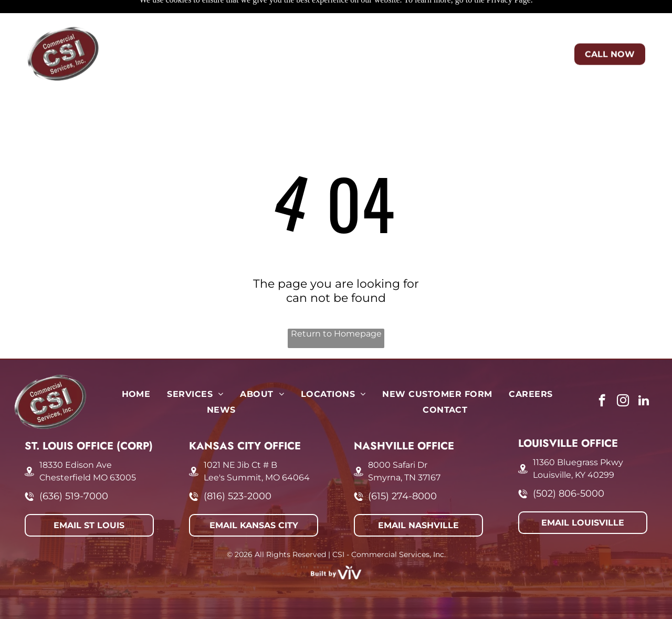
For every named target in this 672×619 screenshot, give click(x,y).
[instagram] (623, 375)
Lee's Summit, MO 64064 (257, 451)
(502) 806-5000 (569, 467)
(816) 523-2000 (238, 470)
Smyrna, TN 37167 (404, 451)
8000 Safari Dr (398, 439)
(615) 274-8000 (402, 470)
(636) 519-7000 (74, 470)
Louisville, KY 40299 (574, 449)
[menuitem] (163, 23)
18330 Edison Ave (76, 439)
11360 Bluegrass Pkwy (578, 436)
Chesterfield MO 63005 (88, 451)
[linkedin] (644, 375)
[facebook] (602, 375)
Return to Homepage (336, 307)
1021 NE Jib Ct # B (240, 439)
